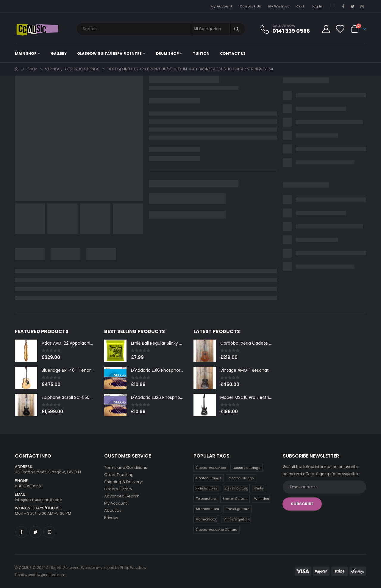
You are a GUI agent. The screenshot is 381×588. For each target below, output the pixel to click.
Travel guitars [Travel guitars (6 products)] (238, 509)
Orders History (118, 489)
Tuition (201, 53)
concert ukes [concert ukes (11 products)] (207, 488)
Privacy (111, 518)
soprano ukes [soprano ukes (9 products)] (236, 488)
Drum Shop (167, 53)
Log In (317, 6)
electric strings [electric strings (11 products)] (241, 478)
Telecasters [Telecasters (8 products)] (206, 499)
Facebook (21, 532)
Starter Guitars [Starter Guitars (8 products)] (235, 499)
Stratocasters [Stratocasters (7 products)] (208, 509)
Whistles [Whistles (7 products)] (262, 499)
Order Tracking (119, 475)
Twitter (35, 532)
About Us (113, 510)
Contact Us (250, 6)
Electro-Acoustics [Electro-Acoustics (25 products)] (211, 468)
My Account (222, 6)
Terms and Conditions (126, 468)
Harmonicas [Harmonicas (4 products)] (206, 519)
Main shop (26, 53)
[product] (26, 351)
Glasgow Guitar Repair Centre (109, 53)
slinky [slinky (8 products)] (259, 488)
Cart (300, 6)
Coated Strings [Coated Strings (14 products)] (209, 478)
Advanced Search (122, 496)
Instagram (49, 532)
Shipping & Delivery (123, 482)
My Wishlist (279, 6)
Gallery (59, 53)
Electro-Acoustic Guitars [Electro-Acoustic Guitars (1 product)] (217, 530)
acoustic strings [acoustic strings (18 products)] (246, 468)
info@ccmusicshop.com (39, 500)
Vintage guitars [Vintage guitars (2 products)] (237, 519)
